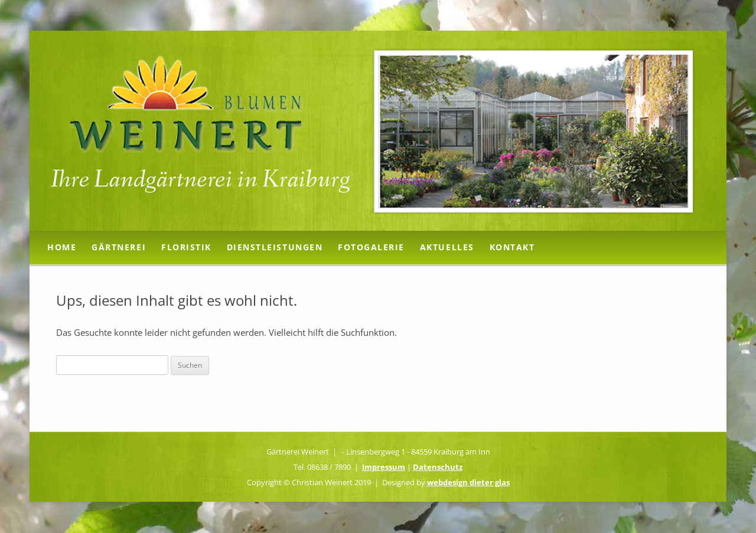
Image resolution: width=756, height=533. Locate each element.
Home (62, 247)
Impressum (384, 467)
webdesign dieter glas (468, 482)
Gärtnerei (119, 247)
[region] (378, 131)
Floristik (186, 247)
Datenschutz (438, 467)
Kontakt (512, 247)
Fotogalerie (371, 247)
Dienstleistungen (275, 247)
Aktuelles (447, 247)
